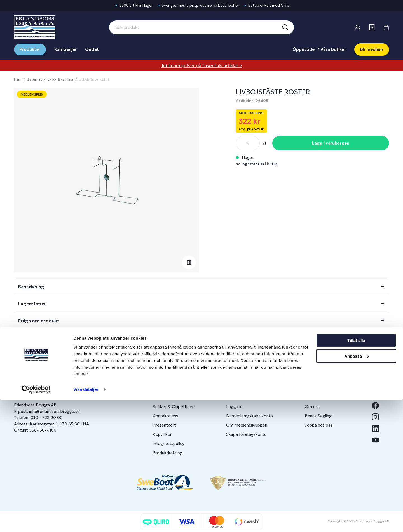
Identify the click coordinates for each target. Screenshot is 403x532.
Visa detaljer (86, 521)
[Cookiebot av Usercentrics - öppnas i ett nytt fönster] (36, 521)
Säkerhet (34, 79)
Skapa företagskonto (246, 434)
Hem (18, 79)
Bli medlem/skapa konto (249, 416)
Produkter (30, 49)
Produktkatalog (167, 453)
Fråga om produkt (39, 321)
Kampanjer (65, 49)
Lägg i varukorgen (331, 143)
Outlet (92, 49)
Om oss (312, 407)
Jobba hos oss (318, 425)
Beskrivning (31, 287)
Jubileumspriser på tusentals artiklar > (201, 65)
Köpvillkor (162, 434)
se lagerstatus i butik (256, 164)
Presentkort (164, 425)
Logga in (234, 407)
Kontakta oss (165, 416)
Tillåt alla (356, 472)
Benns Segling (318, 416)
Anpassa (356, 488)
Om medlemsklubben (247, 425)
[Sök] (285, 27)
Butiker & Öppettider (173, 407)
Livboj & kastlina (60, 79)
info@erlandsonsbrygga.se (54, 411)
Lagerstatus (32, 304)
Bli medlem (372, 49)
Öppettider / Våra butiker (319, 49)
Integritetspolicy (168, 444)
